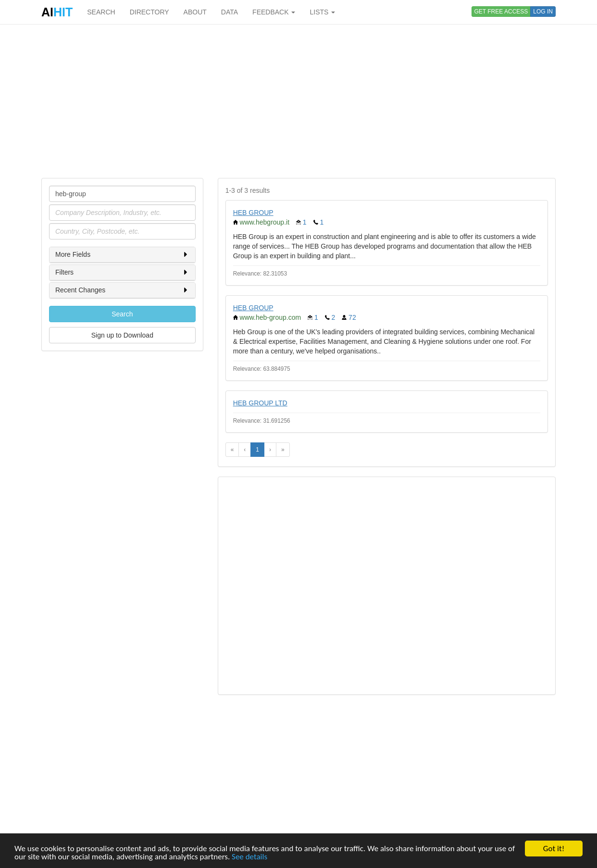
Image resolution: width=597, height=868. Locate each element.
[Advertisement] (298, 101)
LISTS (322, 12)
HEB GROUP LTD (260, 403)
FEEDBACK (274, 12)
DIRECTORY (149, 12)
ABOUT (195, 12)
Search (122, 314)
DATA (230, 12)
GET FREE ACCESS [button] (501, 12)
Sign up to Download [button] (122, 335)
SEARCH (101, 12)
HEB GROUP (253, 213)
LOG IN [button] (543, 12)
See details (249, 858)
